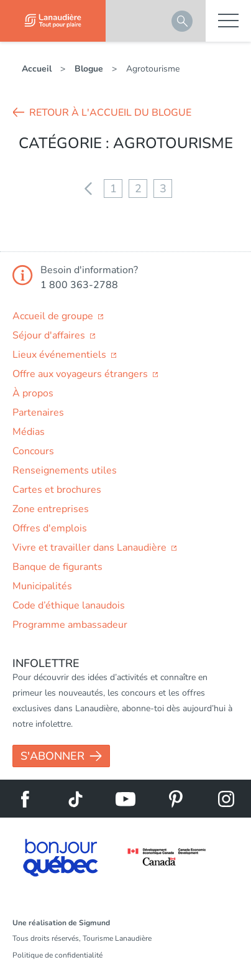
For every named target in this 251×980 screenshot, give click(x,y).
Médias (29, 432)
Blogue (89, 69)
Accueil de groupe (54, 316)
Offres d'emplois (50, 528)
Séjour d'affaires (50, 335)
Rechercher (182, 21)
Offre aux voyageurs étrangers (81, 374)
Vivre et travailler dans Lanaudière (91, 548)
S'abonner (52, 756)
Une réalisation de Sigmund (61, 923)
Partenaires (38, 413)
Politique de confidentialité (57, 955)
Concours (33, 451)
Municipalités (42, 586)
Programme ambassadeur (70, 625)
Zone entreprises (51, 509)
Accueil (37, 69)
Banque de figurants (57, 567)
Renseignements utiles (65, 470)
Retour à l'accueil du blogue (110, 113)
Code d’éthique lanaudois (69, 605)
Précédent (88, 189)
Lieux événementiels (61, 355)
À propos (33, 393)
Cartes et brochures (57, 490)
